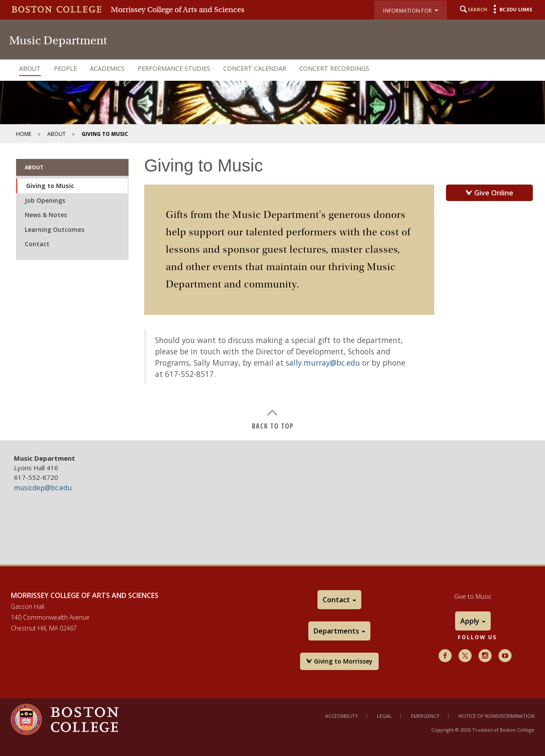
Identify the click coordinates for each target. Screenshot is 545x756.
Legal (384, 716)
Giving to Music (50, 186)
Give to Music (473, 596)
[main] (272, 292)
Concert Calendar (255, 68)
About (30, 68)
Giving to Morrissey (339, 661)
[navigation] (272, 69)
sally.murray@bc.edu (323, 363)
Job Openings (45, 200)
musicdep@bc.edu (43, 488)
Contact (37, 244)
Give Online (489, 193)
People (65, 68)
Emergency (425, 716)
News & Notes (46, 215)
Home (24, 134)
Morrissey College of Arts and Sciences (178, 10)
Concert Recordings (334, 68)
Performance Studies (174, 68)
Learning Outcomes (54, 229)
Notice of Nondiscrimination (497, 716)
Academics (107, 68)
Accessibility (342, 716)
